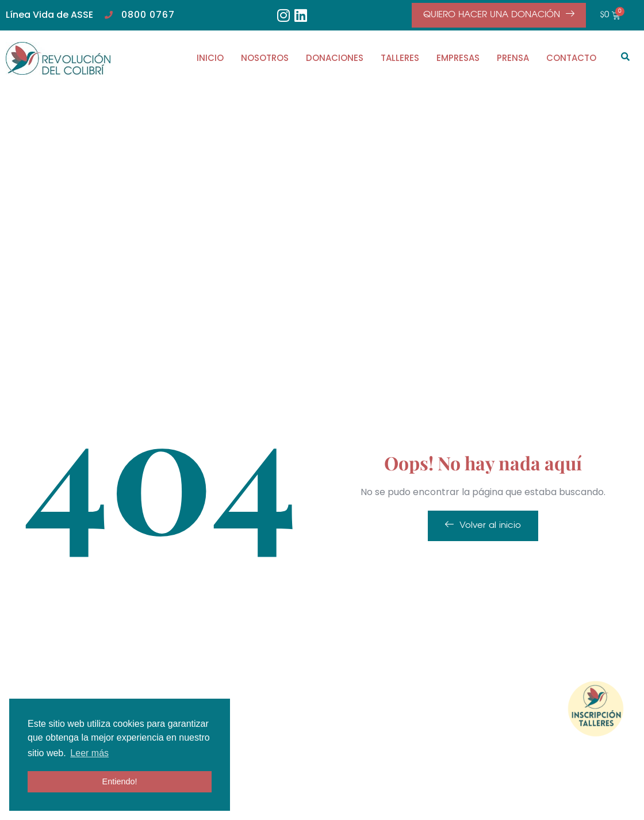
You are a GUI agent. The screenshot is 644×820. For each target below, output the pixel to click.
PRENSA (513, 58)
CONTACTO (571, 58)
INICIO (210, 58)
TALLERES (400, 58)
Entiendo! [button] (120, 781)
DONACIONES (335, 58)
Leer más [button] (89, 753)
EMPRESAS (458, 58)
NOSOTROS (265, 58)
